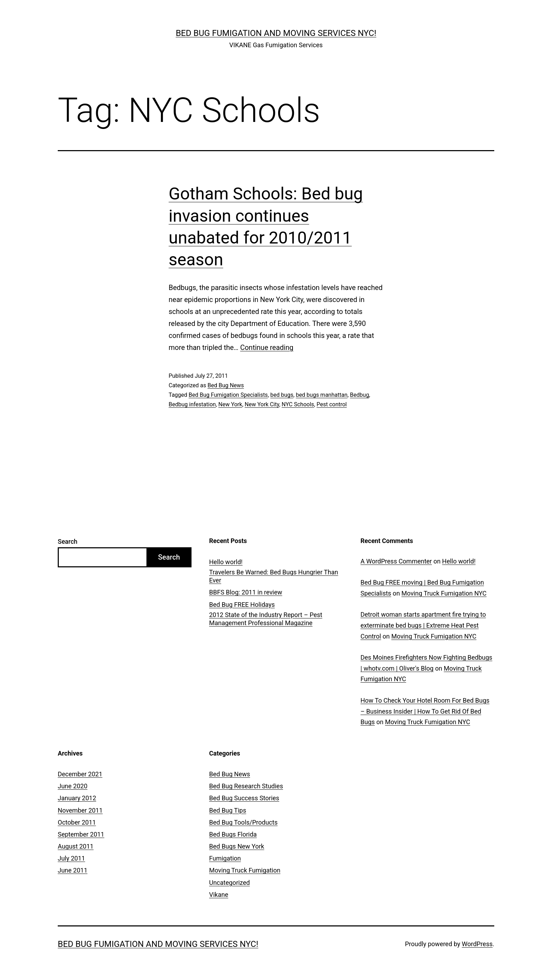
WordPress (477, 944)
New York (230, 404)
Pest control (332, 404)
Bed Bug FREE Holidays (242, 605)
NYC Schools (298, 404)
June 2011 (73, 870)
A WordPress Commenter (396, 561)
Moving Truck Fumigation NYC (444, 593)
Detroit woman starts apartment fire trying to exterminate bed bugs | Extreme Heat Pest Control (423, 625)
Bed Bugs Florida (233, 834)
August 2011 (76, 846)
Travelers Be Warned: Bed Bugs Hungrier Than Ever (274, 576)
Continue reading (267, 347)
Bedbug (359, 395)
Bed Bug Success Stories (244, 798)
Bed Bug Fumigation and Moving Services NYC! (276, 33)
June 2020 (73, 786)
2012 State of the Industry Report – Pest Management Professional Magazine (266, 619)
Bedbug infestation (192, 404)
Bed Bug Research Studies (246, 786)
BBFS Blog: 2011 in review (246, 592)
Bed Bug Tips (228, 810)
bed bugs (282, 395)
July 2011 (71, 858)
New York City (262, 404)
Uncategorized (230, 883)
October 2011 (77, 822)
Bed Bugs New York (237, 846)
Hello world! (226, 562)
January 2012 (77, 798)
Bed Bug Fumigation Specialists (228, 395)
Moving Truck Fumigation (245, 870)
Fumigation (225, 858)
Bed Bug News (225, 385)
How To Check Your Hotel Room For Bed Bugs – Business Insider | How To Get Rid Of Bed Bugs (425, 711)
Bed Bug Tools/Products (243, 822)
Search (68, 541)
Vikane (219, 895)
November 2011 (80, 810)
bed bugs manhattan (322, 395)
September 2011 (81, 834)
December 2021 (80, 774)
